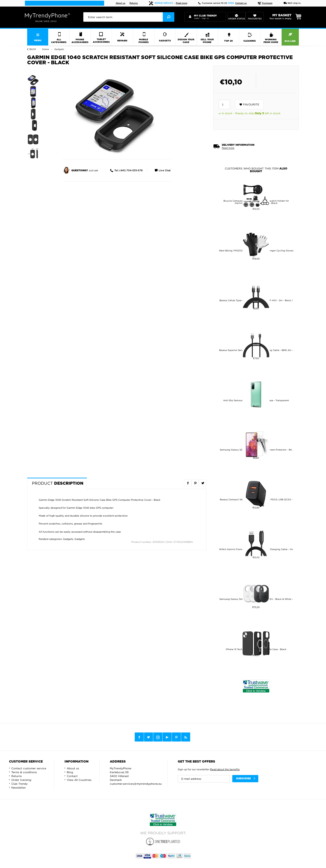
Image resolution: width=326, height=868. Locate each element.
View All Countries (79, 780)
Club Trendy (19, 784)
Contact (72, 776)
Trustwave (265, 3)
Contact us (241, 3)
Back (33, 49)
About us (121, 3)
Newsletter (19, 788)
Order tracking (21, 780)
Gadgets (68, 539)
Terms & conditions (24, 772)
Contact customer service (29, 768)
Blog (70, 772)
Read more (182, 3)
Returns (134, 3)
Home (46, 49)
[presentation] (129, 17)
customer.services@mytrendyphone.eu (136, 784)
